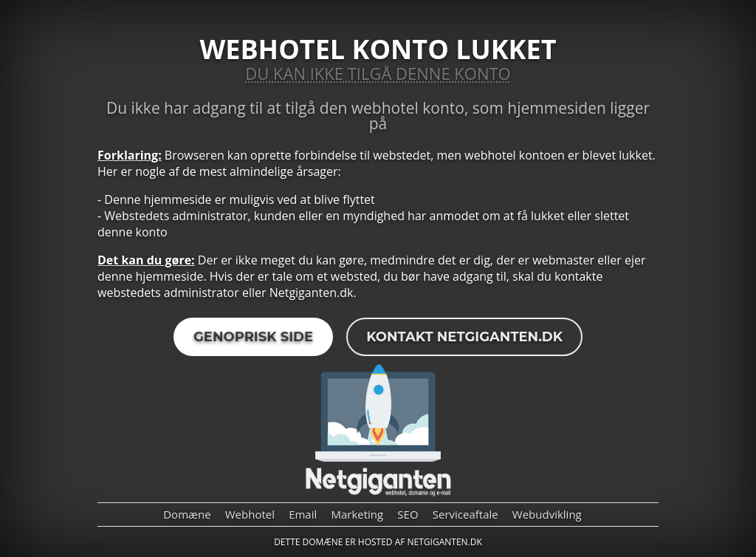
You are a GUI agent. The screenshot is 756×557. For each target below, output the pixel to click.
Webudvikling (547, 514)
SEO (408, 514)
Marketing (357, 514)
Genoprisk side (253, 337)
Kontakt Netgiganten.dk (464, 337)
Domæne (187, 514)
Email (303, 514)
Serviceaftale (465, 514)
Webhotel (250, 514)
